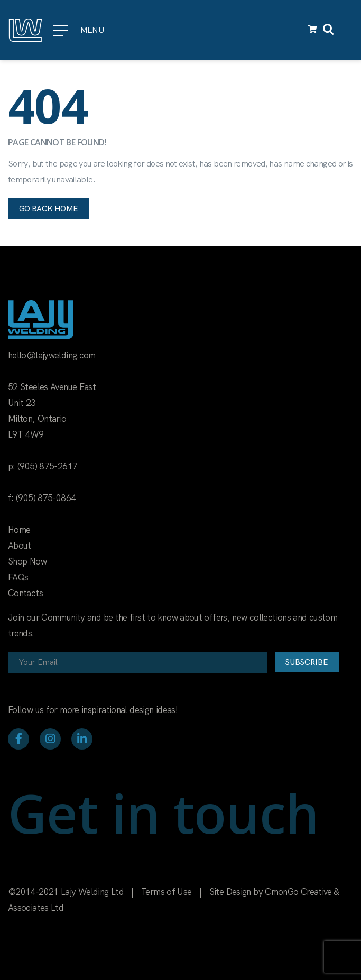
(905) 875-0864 (46, 498)
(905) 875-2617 (47, 466)
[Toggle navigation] (347, 30)
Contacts (25, 593)
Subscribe (307, 662)
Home (19, 530)
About (20, 546)
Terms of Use (166, 892)
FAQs (18, 577)
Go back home (48, 209)
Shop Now (27, 561)
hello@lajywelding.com (52, 355)
